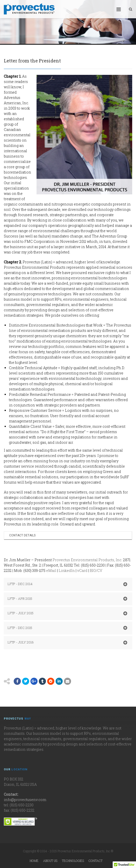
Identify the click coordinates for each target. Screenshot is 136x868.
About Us (50, 861)
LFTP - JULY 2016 (67, 642)
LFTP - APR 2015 (67, 599)
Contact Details (22, 535)
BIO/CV (96, 571)
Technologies (73, 861)
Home (34, 861)
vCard (82, 571)
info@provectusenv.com (25, 800)
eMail (51, 571)
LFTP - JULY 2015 (67, 613)
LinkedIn (67, 571)
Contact (96, 861)
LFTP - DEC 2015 (67, 628)
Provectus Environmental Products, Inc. (87, 560)
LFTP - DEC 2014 (67, 584)
